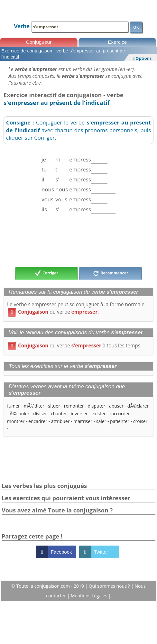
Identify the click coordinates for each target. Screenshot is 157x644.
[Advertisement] (78, 240)
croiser (140, 421)
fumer (14, 406)
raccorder (120, 414)
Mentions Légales (90, 596)
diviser (40, 414)
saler (101, 421)
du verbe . (53, 312)
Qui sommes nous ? (110, 586)
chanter (59, 414)
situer (54, 406)
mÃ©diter (34, 406)
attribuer (60, 421)
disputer (97, 406)
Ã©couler (19, 414)
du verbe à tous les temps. (75, 346)
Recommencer (111, 273)
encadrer (38, 421)
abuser (116, 406)
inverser (79, 414)
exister (99, 414)
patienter (120, 421)
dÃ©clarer (138, 406)
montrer (16, 421)
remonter (74, 406)
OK (136, 27)
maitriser (83, 421)
